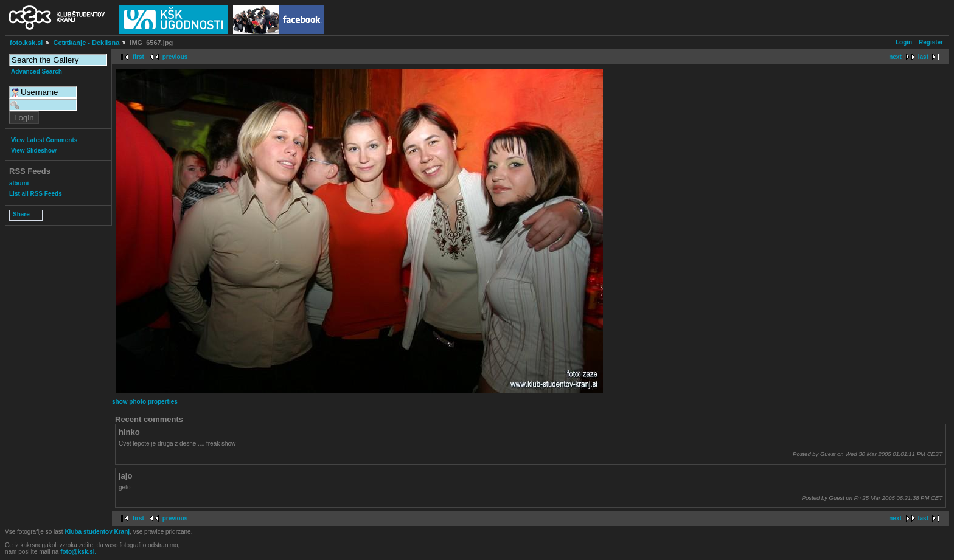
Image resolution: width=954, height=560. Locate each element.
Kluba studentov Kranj (97, 532)
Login (904, 42)
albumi (19, 183)
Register (931, 42)
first (138, 57)
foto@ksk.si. (78, 552)
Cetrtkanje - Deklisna (86, 43)
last (923, 57)
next (895, 57)
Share (21, 214)
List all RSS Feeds (36, 194)
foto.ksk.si (26, 43)
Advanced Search (37, 71)
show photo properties (145, 402)
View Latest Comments (44, 140)
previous (175, 57)
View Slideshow (34, 150)
